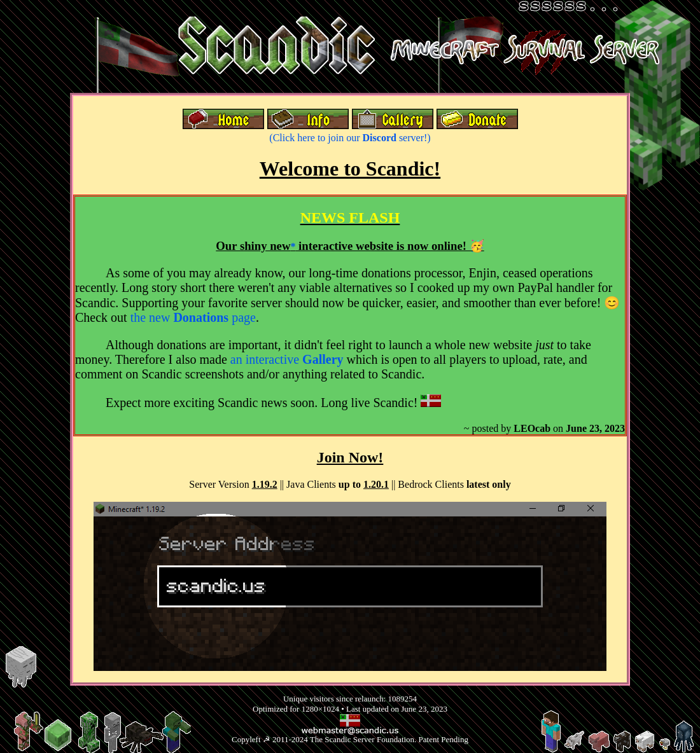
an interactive (287, 359)
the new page (193, 317)
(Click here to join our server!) (350, 138)
